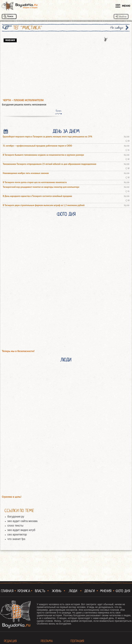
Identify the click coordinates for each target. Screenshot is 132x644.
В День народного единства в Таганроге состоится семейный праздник (37, 196)
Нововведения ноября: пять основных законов (26, 173)
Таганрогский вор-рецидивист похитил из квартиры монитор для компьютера (41, 187)
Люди (66, 360)
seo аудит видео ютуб (21, 530)
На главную (117, 28)
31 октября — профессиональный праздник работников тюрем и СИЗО (37, 146)
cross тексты (15, 526)
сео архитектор (17, 535)
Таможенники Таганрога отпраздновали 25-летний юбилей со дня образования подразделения (49, 164)
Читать (58, 111)
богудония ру (16, 517)
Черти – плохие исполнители (23, 100)
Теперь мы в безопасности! (18, 351)
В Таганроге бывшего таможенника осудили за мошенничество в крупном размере (43, 155)
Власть (40, 591)
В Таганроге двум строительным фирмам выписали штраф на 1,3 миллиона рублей (44, 205)
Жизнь (56, 591)
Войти (123, 17)
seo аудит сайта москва (22, 521)
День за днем (66, 131)
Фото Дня (66, 214)
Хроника (24, 591)
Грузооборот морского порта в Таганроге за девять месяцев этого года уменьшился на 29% (48, 137)
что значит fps (16, 539)
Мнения (106, 591)
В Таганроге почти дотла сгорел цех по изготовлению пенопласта (35, 182)
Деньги (89, 591)
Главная (7, 591)
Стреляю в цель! (12, 497)
